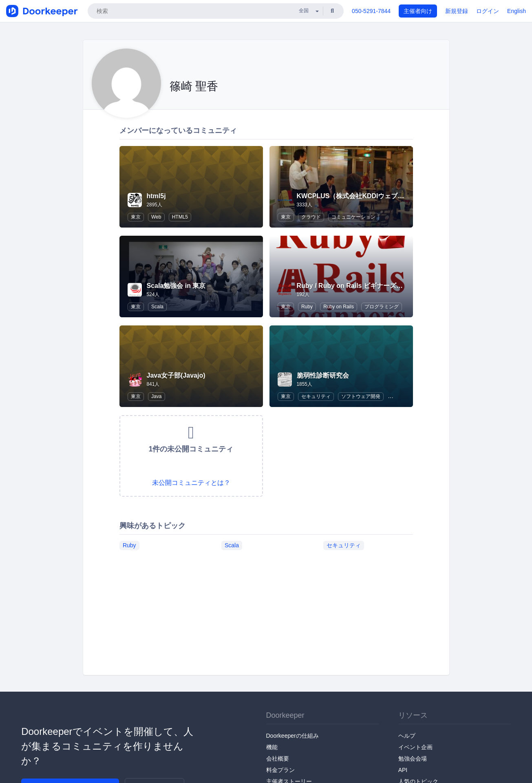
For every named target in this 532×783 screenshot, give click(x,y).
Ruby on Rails (339, 307)
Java (156, 396)
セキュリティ (316, 396)
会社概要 (278, 759)
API (403, 770)
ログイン (488, 11)
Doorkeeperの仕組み (292, 736)
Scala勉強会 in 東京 (176, 286)
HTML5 (180, 217)
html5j (156, 196)
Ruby (307, 307)
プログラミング (382, 307)
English (517, 11)
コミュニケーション (353, 217)
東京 (136, 217)
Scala (157, 307)
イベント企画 (415, 747)
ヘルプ (407, 736)
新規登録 (457, 11)
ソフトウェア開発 (361, 396)
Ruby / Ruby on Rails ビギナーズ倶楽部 (356, 286)
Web (156, 217)
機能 (272, 747)
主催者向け (418, 11)
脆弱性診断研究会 (323, 375)
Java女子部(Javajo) (176, 375)
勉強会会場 (413, 759)
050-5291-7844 (371, 11)
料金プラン (280, 770)
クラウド (311, 217)
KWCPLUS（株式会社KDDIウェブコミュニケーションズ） (383, 196)
